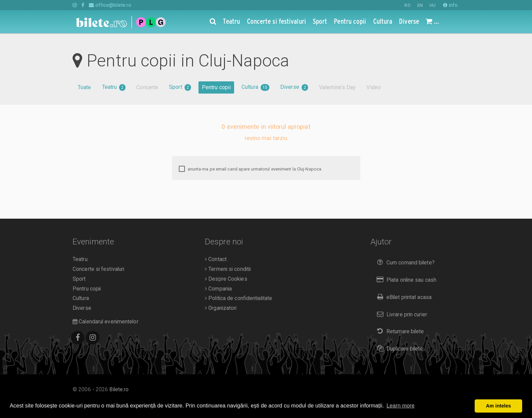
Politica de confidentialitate (239, 298)
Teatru (114, 87)
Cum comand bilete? (404, 263)
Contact (216, 259)
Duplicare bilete (398, 349)
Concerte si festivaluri (98, 269)
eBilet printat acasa (403, 297)
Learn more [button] (401, 406)
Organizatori (221, 308)
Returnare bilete (399, 331)
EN (420, 5)
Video (374, 87)
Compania (218, 289)
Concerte (147, 87)
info (450, 5)
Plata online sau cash (405, 280)
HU (433, 5)
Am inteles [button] (498, 406)
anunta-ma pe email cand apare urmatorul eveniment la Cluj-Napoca (250, 169)
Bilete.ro (119, 390)
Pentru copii (216, 87)
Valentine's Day (337, 87)
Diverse (294, 87)
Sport (180, 87)
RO (407, 5)
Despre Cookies (226, 279)
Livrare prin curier (401, 314)
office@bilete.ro (110, 5)
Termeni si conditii (228, 269)
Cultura (255, 87)
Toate (84, 87)
